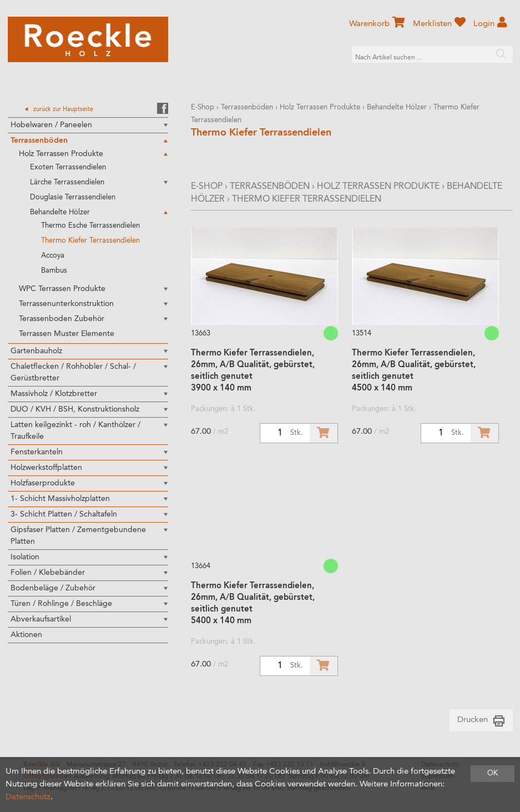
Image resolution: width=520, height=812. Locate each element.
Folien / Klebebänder (48, 573)
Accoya (53, 256)
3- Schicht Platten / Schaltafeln (64, 514)
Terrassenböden (39, 141)
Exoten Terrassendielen (68, 167)
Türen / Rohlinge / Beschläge (61, 604)
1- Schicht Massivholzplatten (60, 499)
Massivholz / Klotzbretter (54, 394)
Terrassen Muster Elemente (67, 334)
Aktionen (26, 635)
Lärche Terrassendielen (67, 182)
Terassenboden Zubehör (62, 319)
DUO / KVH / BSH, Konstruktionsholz (75, 409)
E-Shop (203, 107)
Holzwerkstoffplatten (46, 468)
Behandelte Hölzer (60, 212)
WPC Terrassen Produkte (62, 289)
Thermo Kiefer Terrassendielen (90, 241)
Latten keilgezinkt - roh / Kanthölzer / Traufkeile (75, 431)
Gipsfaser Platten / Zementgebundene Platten (78, 536)
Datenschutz (28, 797)
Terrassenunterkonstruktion (66, 304)
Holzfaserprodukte (43, 483)
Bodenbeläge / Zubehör (53, 588)
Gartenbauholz (36, 351)
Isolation (25, 557)
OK (493, 773)
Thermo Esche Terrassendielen (90, 226)
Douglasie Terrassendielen (73, 197)
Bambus (54, 271)
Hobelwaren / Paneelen (51, 125)
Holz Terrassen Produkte (61, 154)
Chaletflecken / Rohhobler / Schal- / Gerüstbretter (73, 372)
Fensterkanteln (37, 452)
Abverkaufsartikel (41, 619)
